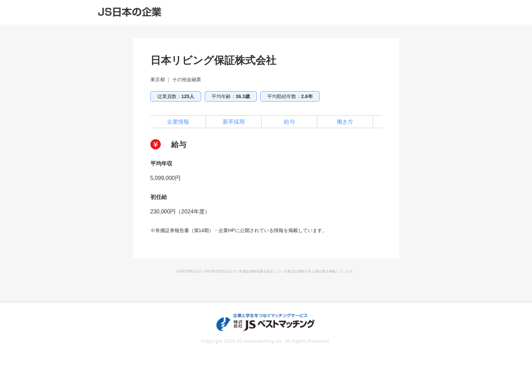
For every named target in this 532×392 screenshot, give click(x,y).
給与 (289, 122)
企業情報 (178, 122)
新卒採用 (234, 122)
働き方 (345, 122)
